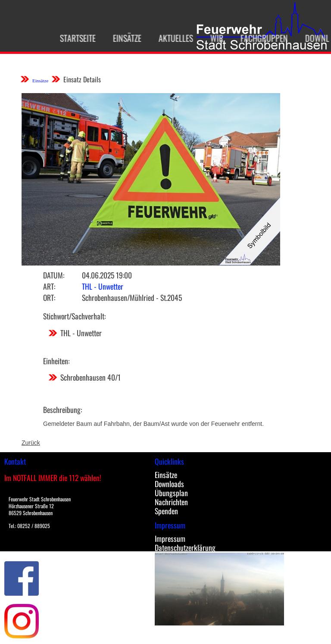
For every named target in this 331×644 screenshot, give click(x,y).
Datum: (54, 275)
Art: (49, 286)
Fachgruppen (260, 38)
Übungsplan (171, 493)
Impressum (170, 538)
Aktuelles (172, 38)
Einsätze (123, 38)
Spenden (166, 511)
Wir (213, 38)
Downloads (169, 484)
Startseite (74, 38)
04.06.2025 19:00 (107, 275)
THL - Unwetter (103, 286)
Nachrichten (171, 502)
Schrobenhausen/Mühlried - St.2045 (132, 297)
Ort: (49, 297)
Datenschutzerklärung (185, 547)
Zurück (31, 443)
